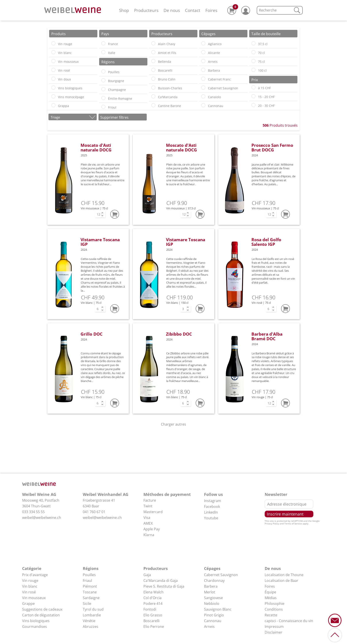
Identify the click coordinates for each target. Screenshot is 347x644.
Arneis (209, 627)
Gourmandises (35, 627)
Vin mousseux (34, 598)
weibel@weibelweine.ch (42, 518)
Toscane (90, 592)
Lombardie (92, 615)
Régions (91, 568)
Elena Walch (153, 592)
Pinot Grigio (214, 615)
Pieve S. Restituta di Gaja (164, 586)
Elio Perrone (154, 627)
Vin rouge (30, 581)
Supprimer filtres (114, 117)
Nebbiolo (212, 604)
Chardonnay (214, 581)
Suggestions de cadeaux (42, 609)
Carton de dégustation (41, 615)
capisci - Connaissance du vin (289, 621)
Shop (124, 10)
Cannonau (213, 621)
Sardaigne (91, 598)
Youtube (211, 518)
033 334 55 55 (33, 512)
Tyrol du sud (93, 609)
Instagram (213, 501)
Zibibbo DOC (179, 334)
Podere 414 (153, 604)
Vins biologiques (36, 621)
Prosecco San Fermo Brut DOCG (272, 147)
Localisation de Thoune (284, 575)
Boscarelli (151, 621)
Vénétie (89, 621)
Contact (193, 10)
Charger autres (173, 424)
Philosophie (275, 604)
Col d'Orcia (152, 598)
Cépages (212, 568)
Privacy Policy (272, 524)
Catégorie (32, 568)
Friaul (87, 581)
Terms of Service (293, 524)
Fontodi (150, 609)
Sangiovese (213, 598)
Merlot (210, 592)
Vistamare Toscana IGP (100, 242)
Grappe (28, 604)
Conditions (274, 609)
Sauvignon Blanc (218, 609)
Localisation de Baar (281, 581)
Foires (211, 10)
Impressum (274, 627)
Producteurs (146, 10)
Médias (271, 598)
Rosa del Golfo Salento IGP (266, 242)
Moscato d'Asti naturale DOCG (96, 147)
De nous (172, 10)
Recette (271, 615)
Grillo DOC (92, 334)
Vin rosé (29, 592)
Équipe (270, 592)
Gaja (147, 575)
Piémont (90, 586)
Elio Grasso (153, 615)
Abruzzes (91, 627)
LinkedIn (211, 512)
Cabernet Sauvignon (221, 575)
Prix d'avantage (35, 575)
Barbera (211, 586)
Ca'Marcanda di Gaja (161, 581)
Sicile (87, 604)
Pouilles (89, 575)
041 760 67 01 (94, 512)
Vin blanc (30, 586)
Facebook (212, 506)
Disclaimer (274, 632)
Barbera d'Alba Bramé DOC (267, 336)
